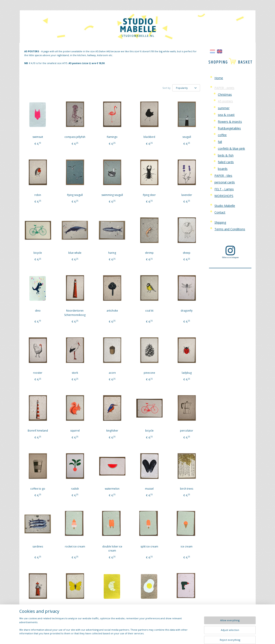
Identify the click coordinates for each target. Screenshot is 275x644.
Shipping (220, 222)
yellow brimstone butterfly (75, 611)
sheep (187, 253)
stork (75, 373)
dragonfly (187, 311)
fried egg (149, 609)
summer (224, 108)
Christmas (225, 95)
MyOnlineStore (185, 636)
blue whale (75, 253)
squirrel (75, 431)
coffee (222, 135)
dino (38, 311)
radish (75, 489)
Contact (220, 212)
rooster (38, 373)
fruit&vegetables (229, 128)
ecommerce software (147, 636)
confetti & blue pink (231, 148)
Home (219, 78)
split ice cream (149, 546)
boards (223, 169)
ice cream (187, 546)
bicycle (38, 253)
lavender (187, 195)
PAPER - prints (224, 88)
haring (112, 253)
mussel (149, 489)
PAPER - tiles (223, 176)
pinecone (149, 373)
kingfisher (112, 431)
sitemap (121, 636)
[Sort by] (186, 88)
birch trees (187, 489)
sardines (38, 546)
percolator (187, 431)
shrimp (149, 253)
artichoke (112, 311)
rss (130, 636)
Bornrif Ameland (38, 431)
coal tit (149, 311)
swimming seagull (112, 195)
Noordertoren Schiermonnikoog (75, 313)
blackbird (149, 137)
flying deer (149, 195)
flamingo (112, 137)
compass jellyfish (75, 137)
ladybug (187, 373)
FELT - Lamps (224, 189)
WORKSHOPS (224, 196)
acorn (112, 373)
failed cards (226, 162)
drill (187, 609)
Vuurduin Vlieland (38, 609)
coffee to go (38, 489)
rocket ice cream (75, 546)
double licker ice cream (112, 549)
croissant (112, 609)
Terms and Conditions (230, 229)
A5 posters (225, 101)
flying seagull (75, 195)
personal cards (225, 182)
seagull (187, 137)
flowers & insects (230, 122)
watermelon (112, 489)
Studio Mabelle (225, 206)
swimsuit (38, 137)
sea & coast (226, 115)
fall (220, 142)
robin (38, 195)
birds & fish (226, 155)
